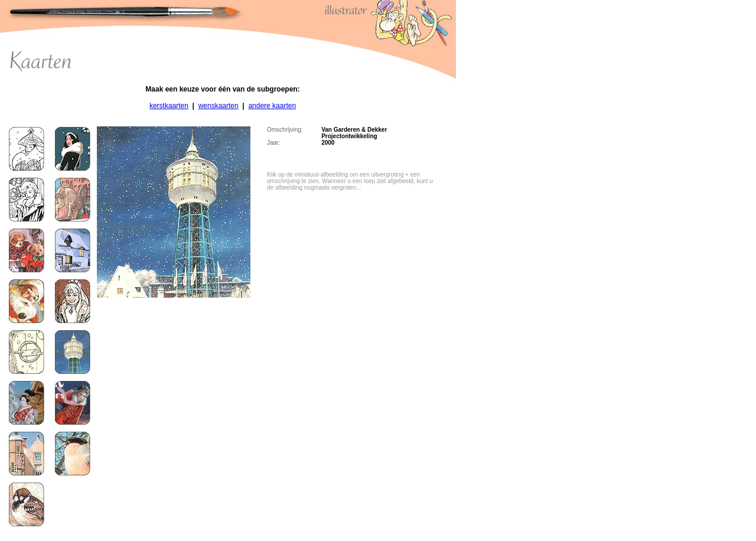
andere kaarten (272, 106)
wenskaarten (219, 106)
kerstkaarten (169, 106)
